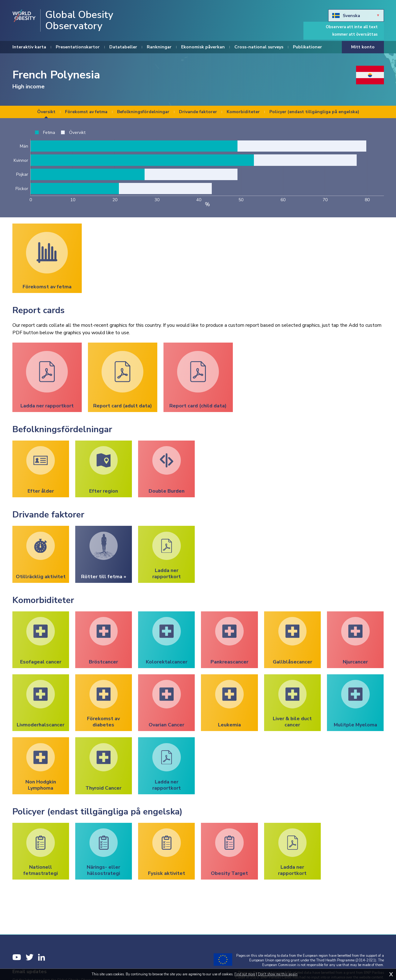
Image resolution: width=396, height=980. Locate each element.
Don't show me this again (278, 974)
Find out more (245, 974)
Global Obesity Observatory (79, 20)
